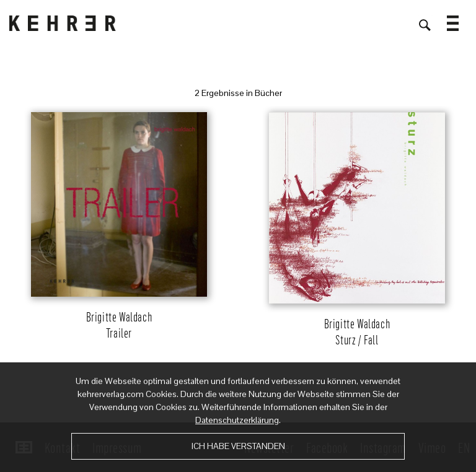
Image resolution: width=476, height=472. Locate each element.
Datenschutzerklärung (237, 420)
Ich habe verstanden (238, 446)
